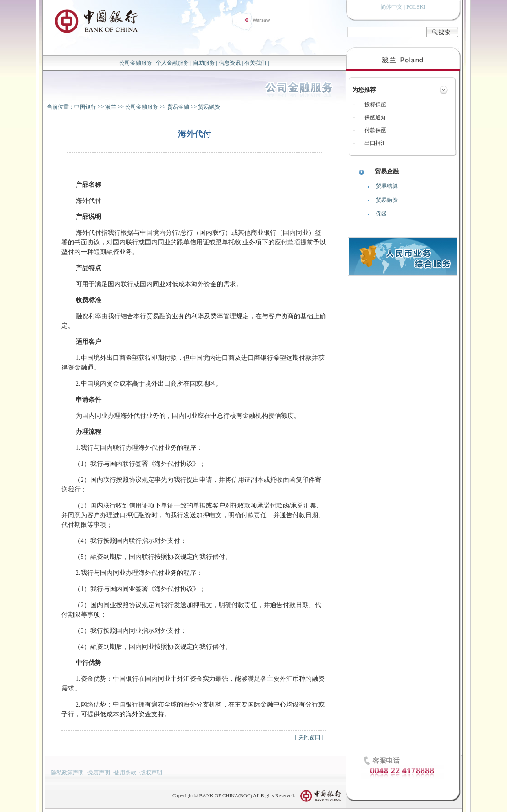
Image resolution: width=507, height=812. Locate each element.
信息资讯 (230, 63)
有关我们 (255, 63)
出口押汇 (375, 143)
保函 (381, 214)
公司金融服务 (136, 63)
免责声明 (99, 773)
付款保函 (375, 130)
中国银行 (85, 107)
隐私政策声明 (67, 773)
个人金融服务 (172, 63)
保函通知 (375, 117)
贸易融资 (209, 107)
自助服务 (204, 63)
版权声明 (151, 773)
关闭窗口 (309, 737)
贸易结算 (387, 186)
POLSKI (416, 7)
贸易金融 (178, 107)
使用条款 (125, 773)
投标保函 (375, 105)
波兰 (111, 107)
